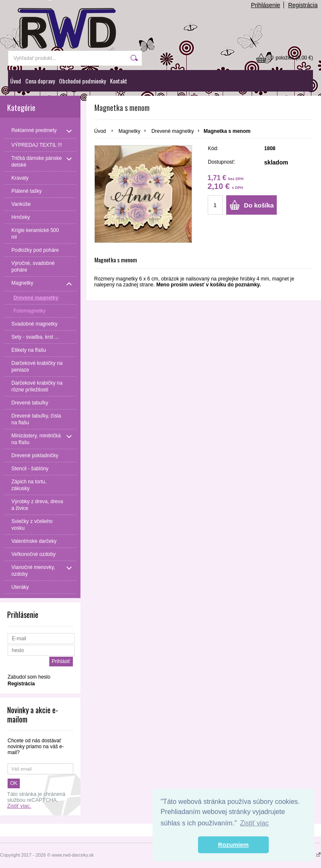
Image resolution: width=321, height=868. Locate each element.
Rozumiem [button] (234, 845)
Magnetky (129, 131)
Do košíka (259, 205)
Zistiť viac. (19, 806)
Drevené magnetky (173, 131)
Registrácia (303, 5)
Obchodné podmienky (82, 81)
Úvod (16, 81)
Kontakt (119, 81)
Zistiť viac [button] (254, 823)
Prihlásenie (266, 5)
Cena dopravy (40, 81)
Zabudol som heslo (29, 677)
